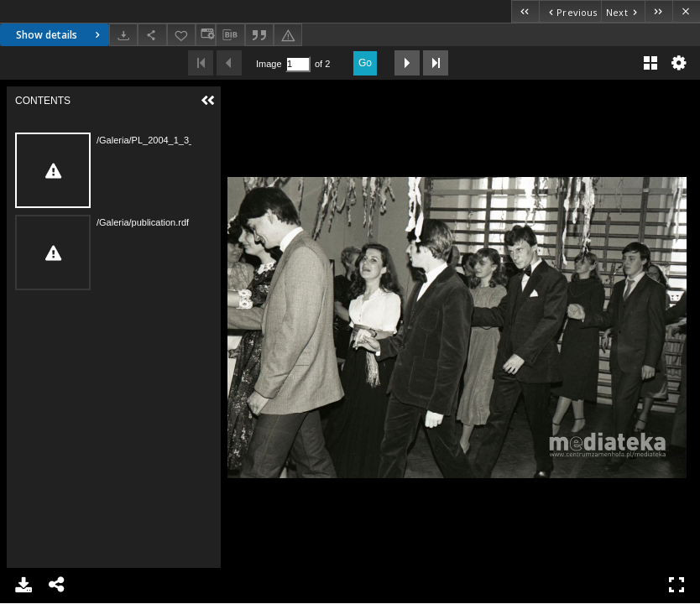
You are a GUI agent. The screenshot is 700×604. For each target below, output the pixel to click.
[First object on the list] (525, 11)
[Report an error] (288, 35)
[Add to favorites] (181, 35)
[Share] (152, 35)
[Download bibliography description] (230, 35)
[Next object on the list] (623, 11)
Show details (60, 35)
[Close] (686, 11)
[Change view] (206, 35)
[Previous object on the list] (570, 11)
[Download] (123, 35)
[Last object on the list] (658, 11)
